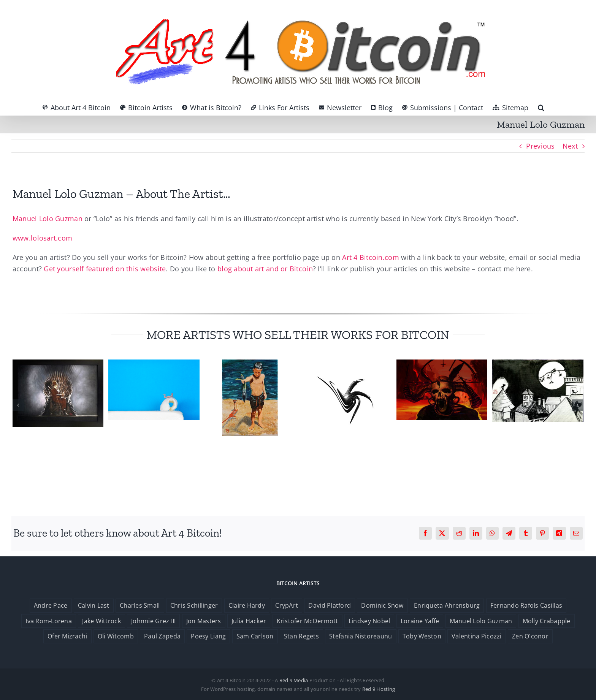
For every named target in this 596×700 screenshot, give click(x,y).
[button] (541, 108)
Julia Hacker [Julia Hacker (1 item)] (249, 621)
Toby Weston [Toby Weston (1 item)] (422, 636)
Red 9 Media (294, 680)
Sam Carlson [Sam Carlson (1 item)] (255, 636)
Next (570, 146)
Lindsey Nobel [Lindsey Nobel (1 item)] (369, 621)
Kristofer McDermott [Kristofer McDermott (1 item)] (308, 621)
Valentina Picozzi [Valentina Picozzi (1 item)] (477, 636)
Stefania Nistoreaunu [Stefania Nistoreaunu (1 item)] (361, 636)
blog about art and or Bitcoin (265, 269)
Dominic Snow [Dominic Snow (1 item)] (382, 605)
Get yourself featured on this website (105, 269)
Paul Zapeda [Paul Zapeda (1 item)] (162, 636)
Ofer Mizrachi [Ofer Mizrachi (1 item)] (67, 636)
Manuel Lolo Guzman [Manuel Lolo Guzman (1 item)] (481, 621)
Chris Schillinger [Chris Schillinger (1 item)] (194, 605)
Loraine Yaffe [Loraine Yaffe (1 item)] (420, 621)
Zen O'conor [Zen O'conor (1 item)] (530, 636)
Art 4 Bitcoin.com (371, 257)
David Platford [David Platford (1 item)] (330, 605)
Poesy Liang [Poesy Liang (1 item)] (208, 636)
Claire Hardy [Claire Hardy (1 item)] (247, 605)
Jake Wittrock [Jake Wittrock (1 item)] (101, 621)
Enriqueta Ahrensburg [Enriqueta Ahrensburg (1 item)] (447, 605)
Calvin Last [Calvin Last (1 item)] (94, 605)
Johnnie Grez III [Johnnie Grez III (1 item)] (153, 621)
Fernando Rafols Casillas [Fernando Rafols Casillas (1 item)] (526, 605)
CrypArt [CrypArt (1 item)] (287, 605)
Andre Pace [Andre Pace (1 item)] (51, 605)
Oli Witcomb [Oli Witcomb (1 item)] (116, 636)
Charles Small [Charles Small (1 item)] (140, 605)
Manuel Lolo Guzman (48, 219)
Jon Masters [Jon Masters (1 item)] (204, 621)
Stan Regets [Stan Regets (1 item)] (301, 636)
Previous (540, 146)
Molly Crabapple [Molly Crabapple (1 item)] (547, 621)
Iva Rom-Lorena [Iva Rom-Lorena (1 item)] (49, 621)
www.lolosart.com (42, 238)
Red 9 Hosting (379, 689)
